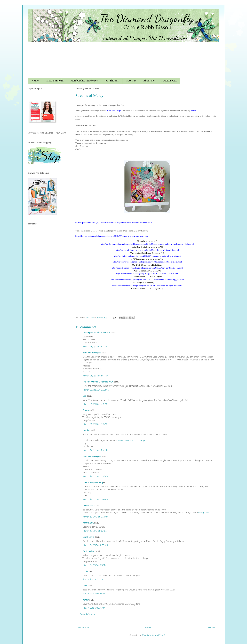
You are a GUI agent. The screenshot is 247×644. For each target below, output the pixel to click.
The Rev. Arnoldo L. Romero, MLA (98, 382)
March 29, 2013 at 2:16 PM (95, 424)
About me (149, 81)
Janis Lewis (88, 537)
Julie (85, 586)
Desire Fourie (89, 506)
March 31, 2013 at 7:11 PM (95, 565)
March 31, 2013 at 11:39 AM (95, 545)
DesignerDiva (89, 552)
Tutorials (131, 81)
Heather (87, 431)
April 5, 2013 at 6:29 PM (94, 594)
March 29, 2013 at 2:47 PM (96, 450)
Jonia (85, 572)
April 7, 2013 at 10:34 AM (94, 608)
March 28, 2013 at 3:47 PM (95, 376)
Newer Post (83, 628)
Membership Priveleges (84, 81)
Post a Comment (88, 614)
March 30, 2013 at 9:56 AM (96, 531)
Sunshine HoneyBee (92, 353)
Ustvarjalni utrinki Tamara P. (96, 333)
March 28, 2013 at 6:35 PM (96, 390)
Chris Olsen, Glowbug (93, 483)
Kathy (86, 600)
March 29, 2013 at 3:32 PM (96, 477)
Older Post (212, 628)
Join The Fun (112, 81)
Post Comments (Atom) (154, 635)
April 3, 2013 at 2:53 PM (94, 580)
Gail (84, 396)
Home (35, 81)
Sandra (86, 410)
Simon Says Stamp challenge (131, 441)
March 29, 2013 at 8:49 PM (96, 500)
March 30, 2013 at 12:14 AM (96, 517)
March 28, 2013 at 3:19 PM (95, 347)
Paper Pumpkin (55, 81)
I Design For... (169, 81)
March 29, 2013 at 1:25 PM (95, 404)
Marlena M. (88, 523)
